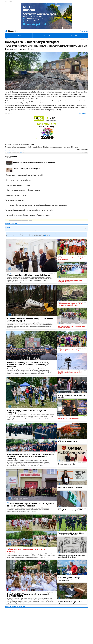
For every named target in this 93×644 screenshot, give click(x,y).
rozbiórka (25, 220)
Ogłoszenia (74, 35)
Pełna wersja (84, 31)
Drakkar (8, 227)
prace (30, 220)
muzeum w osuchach (15, 220)
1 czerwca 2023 (23, 227)
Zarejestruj (50, 236)
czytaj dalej (83, 113)
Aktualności (19, 35)
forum (9, 153)
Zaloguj (46, 236)
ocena (22, 153)
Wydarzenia (47, 35)
